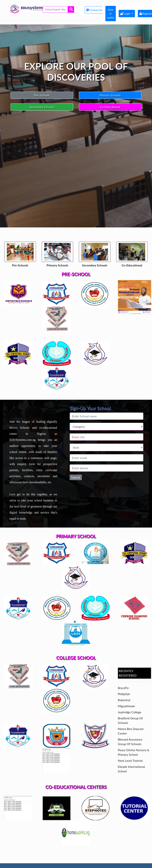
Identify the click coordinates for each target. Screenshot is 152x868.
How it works (111, 14)
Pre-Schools (42, 95)
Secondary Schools (42, 107)
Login (126, 14)
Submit (76, 477)
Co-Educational (110, 107)
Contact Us (95, 10)
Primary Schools (110, 95)
